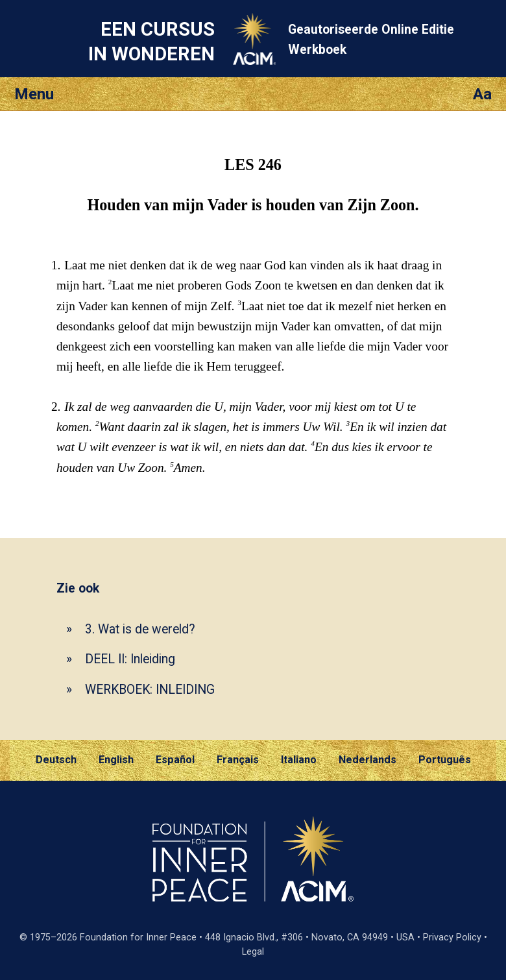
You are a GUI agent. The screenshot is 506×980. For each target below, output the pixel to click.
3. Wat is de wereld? (140, 629)
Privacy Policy (452, 937)
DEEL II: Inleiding (130, 659)
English (116, 760)
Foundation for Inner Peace (138, 937)
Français (238, 760)
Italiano (299, 760)
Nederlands (367, 760)
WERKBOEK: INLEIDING (150, 690)
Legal (253, 952)
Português (445, 760)
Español (175, 760)
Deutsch (56, 760)
